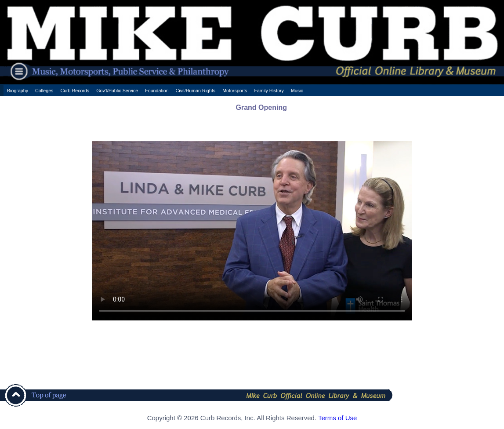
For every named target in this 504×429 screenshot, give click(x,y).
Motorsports (235, 91)
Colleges (44, 91)
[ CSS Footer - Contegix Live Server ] (252, 426)
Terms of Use (337, 418)
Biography (18, 91)
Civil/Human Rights (196, 91)
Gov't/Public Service (117, 91)
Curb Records (75, 91)
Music (297, 91)
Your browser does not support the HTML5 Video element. (252, 231)
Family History (269, 91)
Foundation (157, 91)
